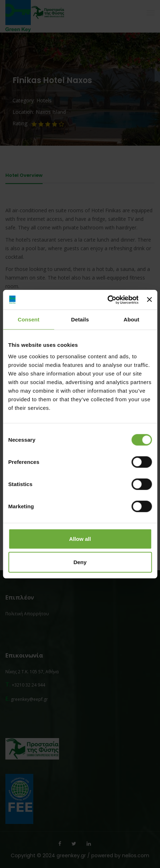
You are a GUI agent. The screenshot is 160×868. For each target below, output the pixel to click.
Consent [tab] (28, 319)
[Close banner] (149, 300)
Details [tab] (80, 319)
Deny (80, 562)
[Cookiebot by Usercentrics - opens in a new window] (107, 300)
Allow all (80, 539)
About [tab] (131, 319)
